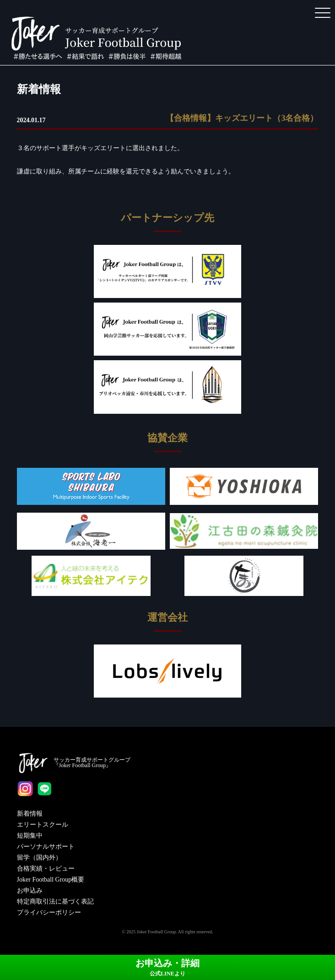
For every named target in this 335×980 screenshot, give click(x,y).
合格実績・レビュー (46, 869)
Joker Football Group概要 (51, 880)
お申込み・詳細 (167, 967)
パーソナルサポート (46, 847)
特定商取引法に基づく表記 (55, 901)
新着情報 (30, 814)
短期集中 (30, 836)
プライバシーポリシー (49, 912)
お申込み (30, 891)
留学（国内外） (39, 858)
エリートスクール (43, 825)
